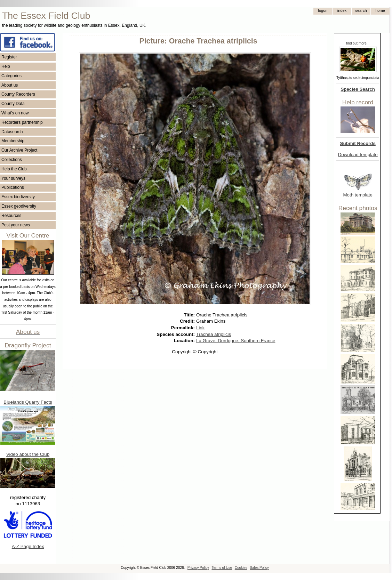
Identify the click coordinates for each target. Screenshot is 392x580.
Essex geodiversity (19, 206)
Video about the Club (28, 454)
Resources (11, 216)
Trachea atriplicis (214, 334)
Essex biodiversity (18, 197)
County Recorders (18, 94)
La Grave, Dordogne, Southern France (236, 341)
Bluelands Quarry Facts (28, 402)
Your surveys (13, 178)
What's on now (15, 113)
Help (6, 66)
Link (200, 328)
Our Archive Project (19, 150)
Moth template (358, 195)
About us (10, 85)
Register (9, 57)
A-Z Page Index (28, 546)
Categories (11, 76)
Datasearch (12, 132)
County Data (13, 104)
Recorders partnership (22, 122)
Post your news (16, 225)
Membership (13, 141)
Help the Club (14, 169)
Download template (358, 155)
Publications (13, 187)
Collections (12, 160)
